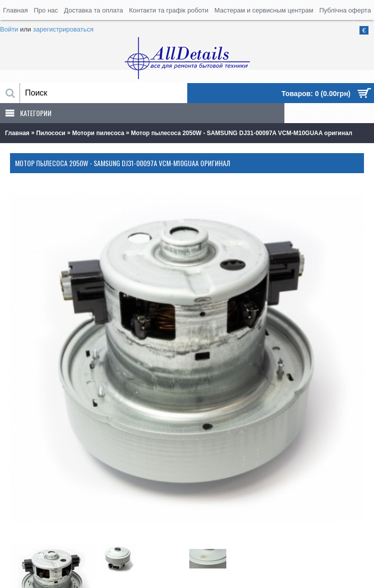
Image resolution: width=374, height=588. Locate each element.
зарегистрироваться (63, 29)
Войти (9, 29)
